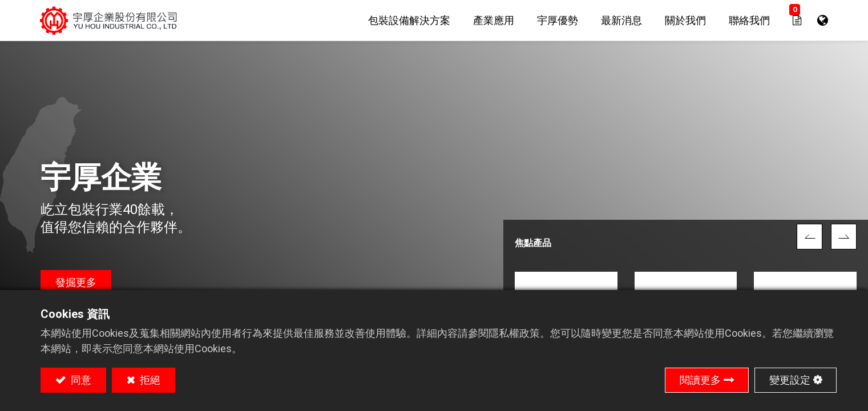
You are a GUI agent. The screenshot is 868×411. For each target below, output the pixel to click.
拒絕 (149, 380)
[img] (810, 237)
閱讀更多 (700, 380)
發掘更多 (76, 282)
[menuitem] (409, 20)
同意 (80, 380)
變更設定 (790, 380)
